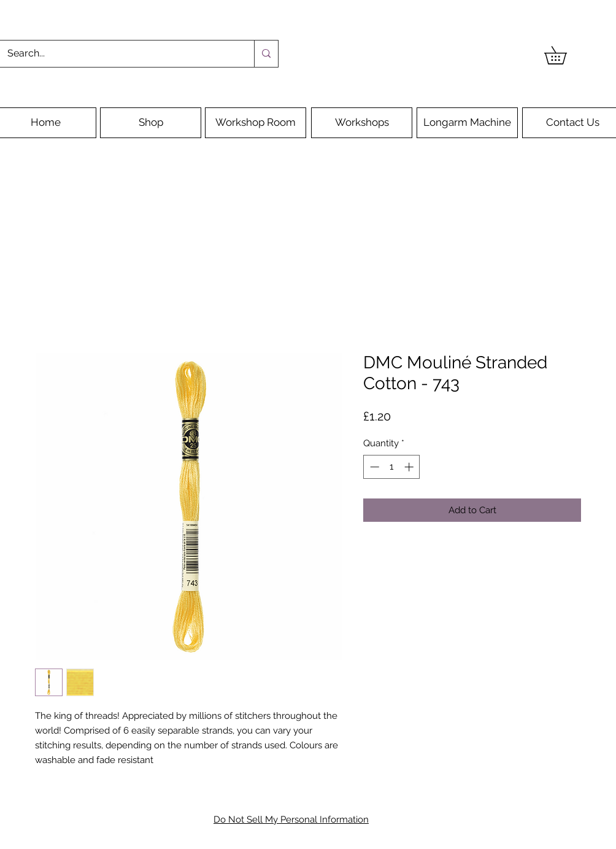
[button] (564, 55)
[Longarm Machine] (467, 123)
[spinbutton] (392, 467)
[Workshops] (362, 123)
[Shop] (151, 123)
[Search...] (118, 54)
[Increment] (410, 467)
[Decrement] (373, 467)
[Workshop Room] (256, 123)
